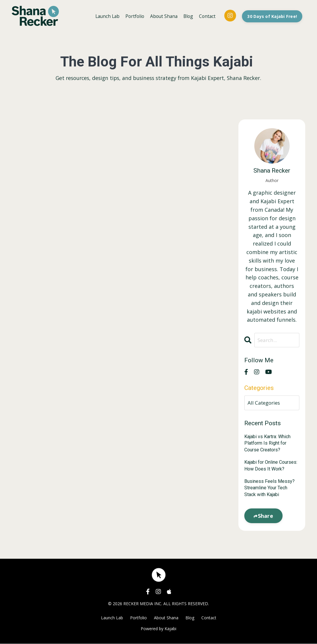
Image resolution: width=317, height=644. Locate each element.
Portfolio (132, 16)
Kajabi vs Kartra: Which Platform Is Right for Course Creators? (267, 443)
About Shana (162, 16)
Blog (187, 16)
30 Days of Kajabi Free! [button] (272, 16)
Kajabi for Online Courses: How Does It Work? (271, 466)
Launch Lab (103, 16)
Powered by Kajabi (158, 629)
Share (265, 516)
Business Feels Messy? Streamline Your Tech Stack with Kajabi (269, 488)
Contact (207, 16)
